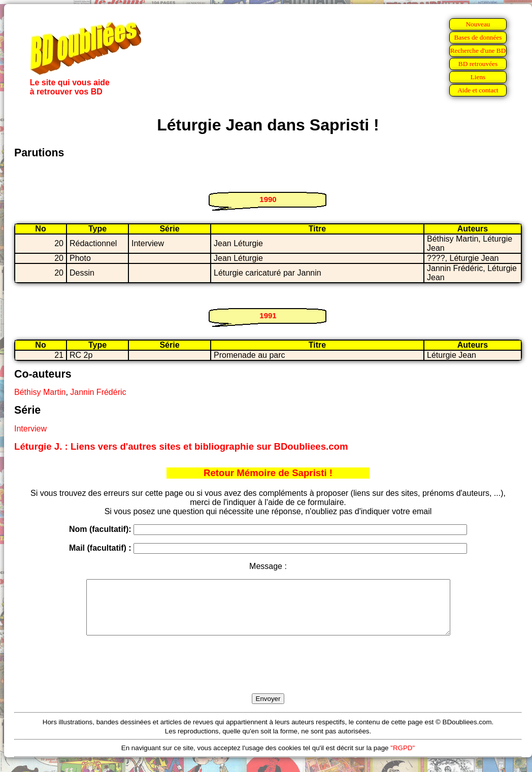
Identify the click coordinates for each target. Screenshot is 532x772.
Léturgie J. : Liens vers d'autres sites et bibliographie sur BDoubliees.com (181, 446)
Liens (478, 77)
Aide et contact (478, 90)
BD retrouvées (478, 64)
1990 (268, 199)
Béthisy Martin (40, 392)
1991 (268, 315)
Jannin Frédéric (98, 392)
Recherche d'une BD (478, 51)
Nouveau (478, 24)
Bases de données (478, 37)
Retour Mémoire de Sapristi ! (268, 473)
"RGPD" (403, 759)
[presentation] (268, 676)
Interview (30, 429)
